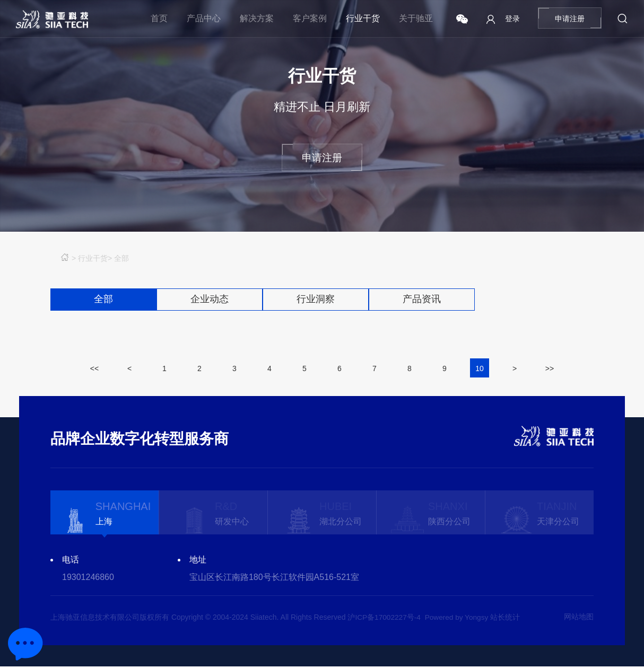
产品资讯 (422, 300)
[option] (105, 514)
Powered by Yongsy (459, 619)
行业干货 (363, 18)
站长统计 (508, 619)
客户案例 (310, 18)
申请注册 (570, 19)
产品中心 (204, 18)
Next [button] (588, 570)
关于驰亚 (416, 18)
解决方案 (257, 18)
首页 (159, 18)
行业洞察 (316, 300)
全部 (121, 258)
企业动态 (210, 300)
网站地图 (579, 619)
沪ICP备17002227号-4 (385, 619)
